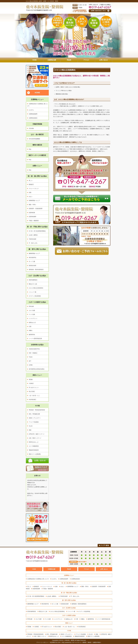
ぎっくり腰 (32, 261)
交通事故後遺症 (33, 118)
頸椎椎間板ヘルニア (34, 200)
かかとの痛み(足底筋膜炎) (36, 288)
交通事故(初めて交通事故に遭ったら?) (38, 579)
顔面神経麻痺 (32, 217)
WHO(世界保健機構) (34, 139)
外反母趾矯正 (32, 399)
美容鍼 (31, 379)
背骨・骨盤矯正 (33, 353)
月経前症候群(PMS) (34, 349)
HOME (37, 93)
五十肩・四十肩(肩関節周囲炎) (37, 231)
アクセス (86, 569)
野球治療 (31, 306)
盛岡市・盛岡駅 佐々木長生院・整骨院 (49, 1)
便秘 (30, 430)
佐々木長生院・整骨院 (68, 640)
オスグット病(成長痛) (35, 296)
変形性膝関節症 (33, 280)
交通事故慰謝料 (33, 114)
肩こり (31, 180)
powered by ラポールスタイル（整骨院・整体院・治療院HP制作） (83, 642)
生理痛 (31, 365)
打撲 (30, 327)
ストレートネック (34, 188)
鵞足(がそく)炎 (33, 284)
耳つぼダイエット (34, 387)
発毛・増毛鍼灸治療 (34, 414)
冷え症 (31, 426)
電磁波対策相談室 (34, 450)
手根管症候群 (32, 239)
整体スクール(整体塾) (35, 454)
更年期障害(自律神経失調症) (37, 369)
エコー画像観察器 (34, 446)
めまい (31, 197)
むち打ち (31, 110)
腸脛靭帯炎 (32, 335)
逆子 (30, 361)
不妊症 (31, 357)
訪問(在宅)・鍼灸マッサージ (37, 434)
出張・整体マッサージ (35, 438)
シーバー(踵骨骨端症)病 (35, 339)
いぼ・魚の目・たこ (34, 396)
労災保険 (31, 128)
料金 (30, 149)
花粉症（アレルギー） (35, 418)
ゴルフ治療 (32, 310)
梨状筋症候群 (32, 266)
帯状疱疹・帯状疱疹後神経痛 (37, 410)
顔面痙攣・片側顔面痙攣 (36, 209)
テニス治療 (32, 314)
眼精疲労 (31, 184)
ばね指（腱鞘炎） (34, 235)
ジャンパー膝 (32, 292)
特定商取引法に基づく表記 (57, 642)
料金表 (69, 569)
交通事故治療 (52, 569)
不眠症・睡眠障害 (34, 221)
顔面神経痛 (32, 213)
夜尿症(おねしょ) (33, 442)
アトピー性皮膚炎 (34, 422)
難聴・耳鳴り (32, 205)
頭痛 (30, 192)
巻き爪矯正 (32, 391)
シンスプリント (33, 318)
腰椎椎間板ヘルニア (34, 253)
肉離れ (31, 330)
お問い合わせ (104, 569)
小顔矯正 (31, 383)
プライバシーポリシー (42, 642)
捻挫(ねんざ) (32, 322)
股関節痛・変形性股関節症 (36, 269)
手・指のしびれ (33, 243)
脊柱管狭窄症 (32, 257)
